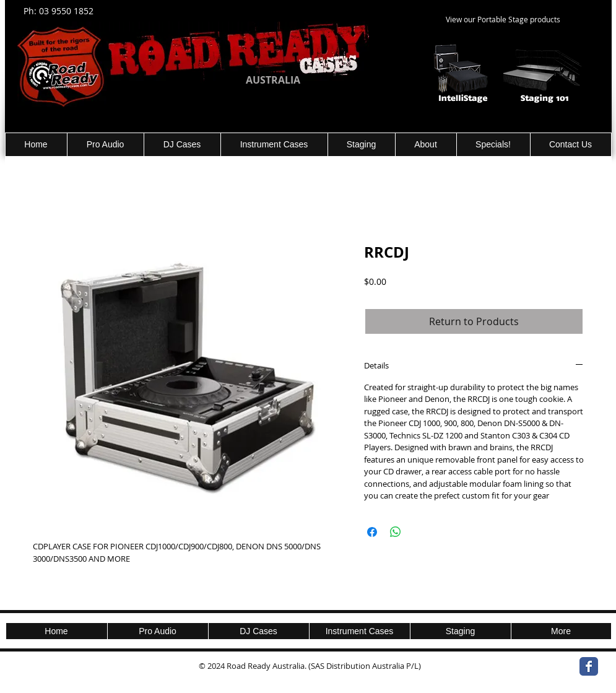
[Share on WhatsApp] (396, 532)
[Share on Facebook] (372, 532)
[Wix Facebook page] (589, 666)
